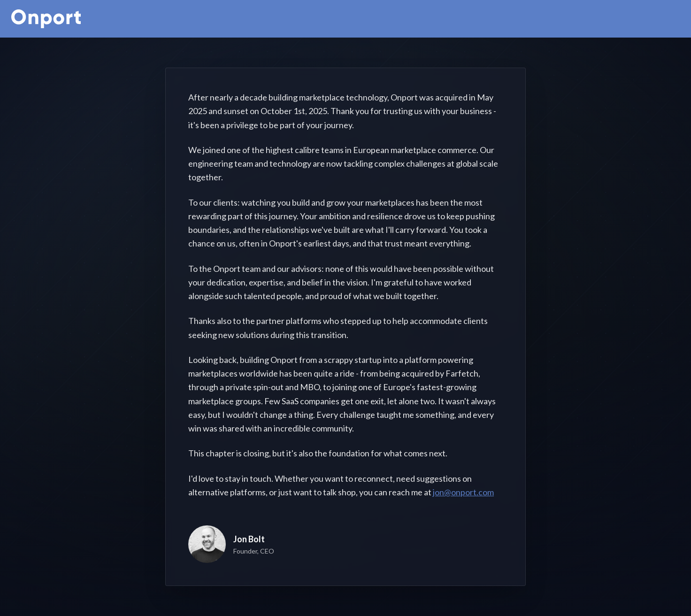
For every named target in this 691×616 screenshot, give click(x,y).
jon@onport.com (463, 492)
